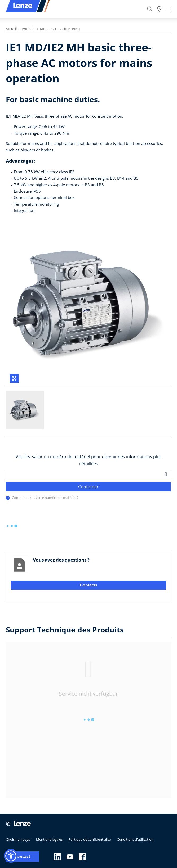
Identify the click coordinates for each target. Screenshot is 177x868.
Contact (23, 856)
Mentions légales (49, 839)
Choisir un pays (18, 839)
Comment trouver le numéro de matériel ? (45, 498)
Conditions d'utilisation (135, 839)
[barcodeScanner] (166, 474)
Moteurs (47, 29)
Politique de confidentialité (90, 839)
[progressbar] (12, 526)
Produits (28, 29)
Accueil (11, 29)
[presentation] (8, 498)
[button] (11, 856)
